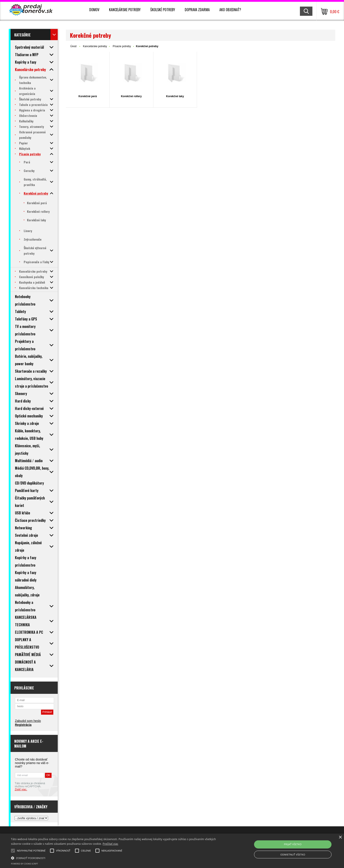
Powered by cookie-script (24, 864)
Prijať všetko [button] (293, 844)
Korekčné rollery (131, 96)
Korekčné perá (88, 96)
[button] (116, 858)
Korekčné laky (175, 96)
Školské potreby (163, 10)
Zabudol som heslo (28, 721)
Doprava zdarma (197, 10)
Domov (94, 10)
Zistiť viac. (21, 789)
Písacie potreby (122, 46)
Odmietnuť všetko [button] (293, 855)
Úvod (73, 46)
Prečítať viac (110, 844)
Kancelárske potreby (125, 10)
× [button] (340, 837)
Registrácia (23, 725)
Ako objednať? (230, 10)
